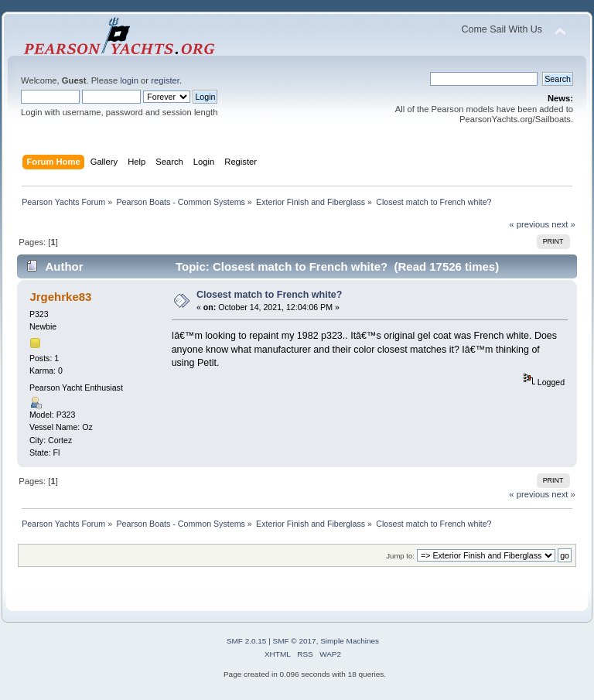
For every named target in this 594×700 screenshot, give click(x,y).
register (165, 80)
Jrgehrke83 (60, 297)
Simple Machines (350, 641)
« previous (529, 224)
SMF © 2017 (295, 641)
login (129, 80)
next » (563, 224)
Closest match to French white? (269, 295)
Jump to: (400, 556)
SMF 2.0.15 (247, 641)
